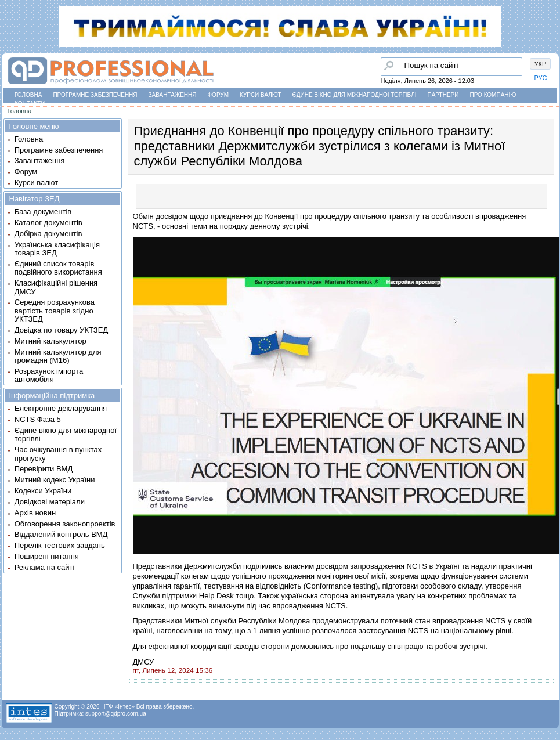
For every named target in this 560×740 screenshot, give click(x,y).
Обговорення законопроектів (65, 524)
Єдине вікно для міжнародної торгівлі (355, 95)
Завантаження (173, 95)
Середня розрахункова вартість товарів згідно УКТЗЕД (55, 311)
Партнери (443, 95)
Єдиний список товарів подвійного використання (58, 268)
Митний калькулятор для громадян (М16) (58, 356)
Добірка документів (48, 234)
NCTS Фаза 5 (38, 419)
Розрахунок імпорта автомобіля (49, 375)
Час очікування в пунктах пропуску (58, 454)
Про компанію (493, 95)
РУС (541, 78)
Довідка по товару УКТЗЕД (61, 330)
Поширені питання (47, 556)
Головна (28, 95)
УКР (541, 64)
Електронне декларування (61, 408)
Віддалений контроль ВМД (61, 534)
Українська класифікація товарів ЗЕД (57, 249)
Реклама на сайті (45, 567)
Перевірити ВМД (44, 469)
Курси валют (260, 95)
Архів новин (35, 513)
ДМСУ (144, 662)
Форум (218, 95)
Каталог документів (48, 223)
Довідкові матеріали (50, 502)
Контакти (30, 104)
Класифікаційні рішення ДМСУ (56, 287)
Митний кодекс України (55, 480)
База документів (43, 212)
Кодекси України (43, 491)
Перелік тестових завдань (60, 545)
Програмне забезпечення (95, 95)
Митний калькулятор (50, 341)
